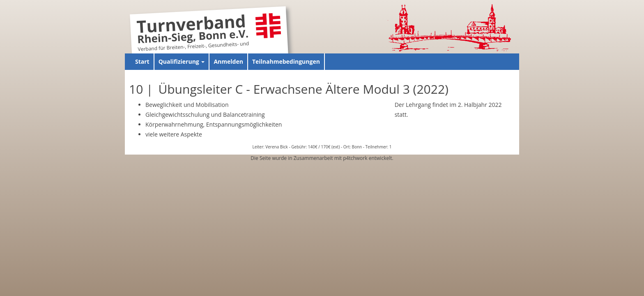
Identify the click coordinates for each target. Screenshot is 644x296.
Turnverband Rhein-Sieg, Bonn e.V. (193, 30)
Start (142, 61)
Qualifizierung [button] (182, 61)
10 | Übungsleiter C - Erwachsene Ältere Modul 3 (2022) (289, 89)
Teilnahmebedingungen (286, 61)
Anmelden (228, 61)
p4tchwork (355, 158)
